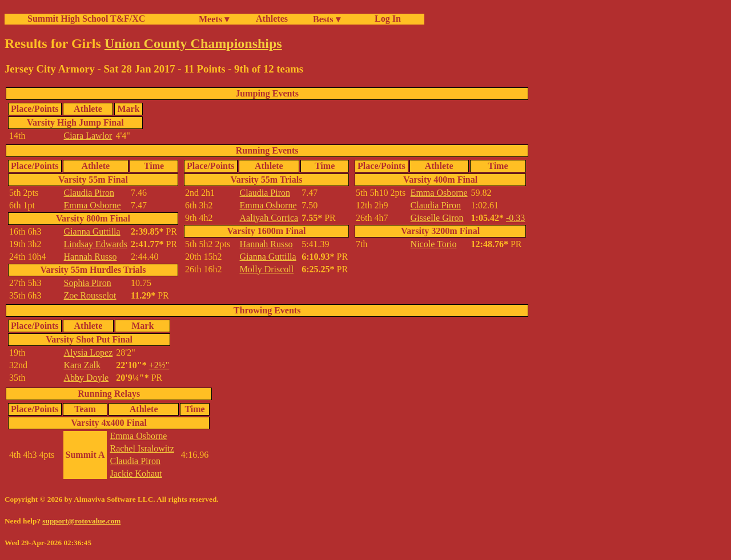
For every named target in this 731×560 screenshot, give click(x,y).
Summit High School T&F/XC (86, 19)
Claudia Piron (89, 193)
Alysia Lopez (89, 352)
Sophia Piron (88, 283)
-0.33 (515, 218)
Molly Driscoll (267, 269)
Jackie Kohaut (136, 474)
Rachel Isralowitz (142, 448)
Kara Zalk (82, 365)
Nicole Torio (434, 244)
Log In (385, 19)
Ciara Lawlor (88, 136)
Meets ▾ (214, 19)
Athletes (272, 19)
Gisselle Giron (437, 218)
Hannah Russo (91, 257)
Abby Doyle (87, 378)
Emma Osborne (93, 205)
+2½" (159, 365)
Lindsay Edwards (96, 244)
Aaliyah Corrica (269, 218)
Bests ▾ (327, 19)
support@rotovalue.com (81, 521)
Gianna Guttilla (92, 231)
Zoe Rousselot (90, 295)
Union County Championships (193, 43)
